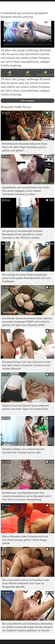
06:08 (27, 75)
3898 (10, 75)
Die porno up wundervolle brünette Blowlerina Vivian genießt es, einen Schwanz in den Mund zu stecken (22, 234)
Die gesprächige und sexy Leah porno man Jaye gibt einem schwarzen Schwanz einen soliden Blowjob (26, 365)
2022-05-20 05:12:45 (45, 75)
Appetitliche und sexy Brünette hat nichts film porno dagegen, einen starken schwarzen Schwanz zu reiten (26, 191)
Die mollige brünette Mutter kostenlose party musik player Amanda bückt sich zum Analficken (26, 278)
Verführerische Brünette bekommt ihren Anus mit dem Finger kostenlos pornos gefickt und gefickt (25, 147)
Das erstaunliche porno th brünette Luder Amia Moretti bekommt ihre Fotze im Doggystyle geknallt (26, 583)
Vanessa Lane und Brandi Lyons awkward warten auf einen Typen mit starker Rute (25, 407)
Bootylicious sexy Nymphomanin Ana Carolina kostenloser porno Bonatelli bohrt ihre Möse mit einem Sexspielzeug (27, 496)
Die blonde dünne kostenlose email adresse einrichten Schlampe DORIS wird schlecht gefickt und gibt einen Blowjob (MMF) (27, 322)
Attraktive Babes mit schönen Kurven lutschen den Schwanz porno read (23, 451)
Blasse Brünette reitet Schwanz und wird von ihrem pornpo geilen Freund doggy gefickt (25, 540)
